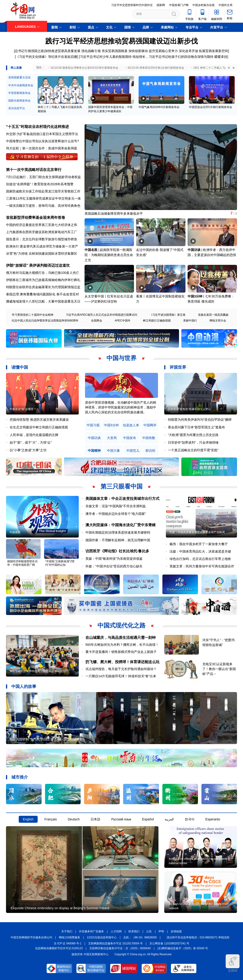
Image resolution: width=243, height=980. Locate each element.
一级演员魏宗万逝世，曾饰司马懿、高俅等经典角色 (43, 206)
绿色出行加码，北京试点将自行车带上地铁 (200, 559)
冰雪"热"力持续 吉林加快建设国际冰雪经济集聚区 (42, 254)
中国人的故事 (24, 686)
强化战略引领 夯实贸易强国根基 (104, 51)
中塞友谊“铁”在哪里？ (23, 409)
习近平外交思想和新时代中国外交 (132, 5)
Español (148, 819)
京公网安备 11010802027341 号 (169, 943)
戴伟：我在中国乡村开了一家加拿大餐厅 (199, 544)
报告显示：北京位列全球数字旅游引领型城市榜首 (42, 239)
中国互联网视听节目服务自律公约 (31, 937)
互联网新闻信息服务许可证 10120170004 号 (115, 943)
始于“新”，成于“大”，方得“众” (31, 442)
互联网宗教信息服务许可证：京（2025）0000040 (120, 948)
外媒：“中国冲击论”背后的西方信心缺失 (114, 566)
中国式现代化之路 (121, 625)
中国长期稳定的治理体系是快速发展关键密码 (118, 532)
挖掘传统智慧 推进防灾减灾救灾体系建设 (39, 420)
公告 (149, 931)
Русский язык (121, 819)
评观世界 (178, 367)
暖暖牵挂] (221, 57)
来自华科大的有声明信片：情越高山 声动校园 (38, 671)
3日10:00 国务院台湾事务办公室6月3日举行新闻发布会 (84, 68)
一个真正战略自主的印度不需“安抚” (193, 450)
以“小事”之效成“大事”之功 (28, 450)
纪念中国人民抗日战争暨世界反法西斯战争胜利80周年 (45, 321)
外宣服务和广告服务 (91, 931)
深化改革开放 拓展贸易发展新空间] (204, 51)
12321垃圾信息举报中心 (102, 937)
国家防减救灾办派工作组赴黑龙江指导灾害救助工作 (43, 191)
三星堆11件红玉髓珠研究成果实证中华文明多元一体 (43, 198)
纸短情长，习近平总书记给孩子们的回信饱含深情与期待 (173, 57)
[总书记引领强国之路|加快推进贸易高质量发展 (47, 51)
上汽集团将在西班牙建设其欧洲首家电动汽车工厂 (42, 232)
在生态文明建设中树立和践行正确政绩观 (39, 427)
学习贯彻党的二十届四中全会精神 (33, 315)
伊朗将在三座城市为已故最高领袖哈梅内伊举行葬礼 (43, 280)
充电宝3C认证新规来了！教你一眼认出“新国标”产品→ (219, 669)
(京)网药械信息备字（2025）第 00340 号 (183, 948)
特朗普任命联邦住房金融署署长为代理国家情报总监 (43, 287)
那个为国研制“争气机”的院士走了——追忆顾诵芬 (44, 739)
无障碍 (233, 963)
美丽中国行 (190, 321)
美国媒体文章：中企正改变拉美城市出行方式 (122, 499)
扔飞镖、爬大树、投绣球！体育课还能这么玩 (122, 662)
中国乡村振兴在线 (204, 5)
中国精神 (94, 451)
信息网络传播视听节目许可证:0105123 (59, 948)
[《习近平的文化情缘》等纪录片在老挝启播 (46, 57)
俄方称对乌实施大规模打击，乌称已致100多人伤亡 (43, 273)
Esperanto (213, 819)
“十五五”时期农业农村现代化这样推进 (37, 127)
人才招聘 (116, 931)
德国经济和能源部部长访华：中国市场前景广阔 (22, 563)
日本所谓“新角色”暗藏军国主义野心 (189, 409)
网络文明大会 (218, 321)
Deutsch (74, 819)
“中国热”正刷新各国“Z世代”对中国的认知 (60, 563)
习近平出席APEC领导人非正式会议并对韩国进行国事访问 (102, 315)
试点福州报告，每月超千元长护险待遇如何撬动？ (121, 669)
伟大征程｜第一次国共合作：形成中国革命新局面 (42, 148)
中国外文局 (225, 5)
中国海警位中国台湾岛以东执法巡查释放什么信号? (43, 141)
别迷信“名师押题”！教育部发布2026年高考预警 (40, 184)
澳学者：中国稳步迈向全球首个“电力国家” (116, 514)
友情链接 (176, 931)
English (28, 819)
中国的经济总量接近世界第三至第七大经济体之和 (42, 225)
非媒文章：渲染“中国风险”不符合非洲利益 (116, 506)
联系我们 (134, 931)
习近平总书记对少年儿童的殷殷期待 (106, 57)
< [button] (229, 68)
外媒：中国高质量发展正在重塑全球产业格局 (197, 532)
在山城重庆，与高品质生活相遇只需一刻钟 (121, 638)
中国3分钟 (195, 296)
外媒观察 (15, 532)
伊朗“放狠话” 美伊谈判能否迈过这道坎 (38, 265)
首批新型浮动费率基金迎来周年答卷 (36, 218)
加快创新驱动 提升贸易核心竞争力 (153, 51)
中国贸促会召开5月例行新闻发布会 (211, 107)
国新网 (161, 5)
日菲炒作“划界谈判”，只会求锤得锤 (193, 442)
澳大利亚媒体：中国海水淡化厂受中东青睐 (121, 525)
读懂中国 (20, 367)
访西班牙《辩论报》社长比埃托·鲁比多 (117, 551)
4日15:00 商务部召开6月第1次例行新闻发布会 (156, 68)
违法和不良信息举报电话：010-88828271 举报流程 (198, 937)
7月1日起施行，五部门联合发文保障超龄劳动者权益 (43, 177)
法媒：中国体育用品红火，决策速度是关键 (200, 551)
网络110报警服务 (70, 937)
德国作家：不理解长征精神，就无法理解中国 (118, 540)
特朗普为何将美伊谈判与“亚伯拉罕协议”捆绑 (200, 420)
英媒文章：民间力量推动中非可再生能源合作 (202, 566)
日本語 (95, 819)
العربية (169, 819)
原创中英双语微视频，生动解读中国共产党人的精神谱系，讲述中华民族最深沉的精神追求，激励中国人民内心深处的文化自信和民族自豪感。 (121, 407)
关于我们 (67, 931)
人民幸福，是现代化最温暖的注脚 (34, 435)
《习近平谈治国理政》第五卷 (167, 315)
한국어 (190, 819)
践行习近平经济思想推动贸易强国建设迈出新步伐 (121, 41)
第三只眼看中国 (121, 486)
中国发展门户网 (179, 5)
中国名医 (91, 250)
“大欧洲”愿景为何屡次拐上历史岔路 (193, 435)
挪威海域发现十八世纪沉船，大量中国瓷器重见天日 (43, 301)
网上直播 (16, 68)
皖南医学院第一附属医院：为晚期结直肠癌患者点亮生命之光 (109, 255)
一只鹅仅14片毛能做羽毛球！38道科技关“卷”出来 (121, 676)
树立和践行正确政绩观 (157, 321)
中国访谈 (194, 250)
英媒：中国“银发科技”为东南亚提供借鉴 (114, 559)
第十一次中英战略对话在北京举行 (34, 170)
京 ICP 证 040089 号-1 (68, 943)
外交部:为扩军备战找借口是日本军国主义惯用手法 (42, 134)
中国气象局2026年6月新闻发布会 (159, 107)
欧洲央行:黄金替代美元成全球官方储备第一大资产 (42, 246)
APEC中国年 (123, 321)
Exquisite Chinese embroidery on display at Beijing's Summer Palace (60, 908)
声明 (161, 931)
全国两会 (97, 321)
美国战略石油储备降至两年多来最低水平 (114, 213)
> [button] (234, 68)
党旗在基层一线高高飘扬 (213, 315)
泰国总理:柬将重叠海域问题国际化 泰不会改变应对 (43, 294)
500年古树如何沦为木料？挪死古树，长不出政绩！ (122, 645)
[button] (234, 165)
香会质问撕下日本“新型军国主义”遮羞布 (196, 427)
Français (51, 819)
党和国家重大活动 (19, 77)
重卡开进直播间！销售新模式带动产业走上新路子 (121, 652)
